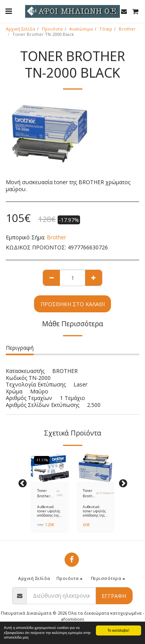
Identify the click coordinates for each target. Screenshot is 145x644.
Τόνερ (106, 29)
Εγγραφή (114, 596)
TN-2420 (60, 493)
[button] (9, 11)
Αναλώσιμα (81, 29)
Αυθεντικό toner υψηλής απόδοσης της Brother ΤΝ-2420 (49, 515)
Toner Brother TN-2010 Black (89, 493)
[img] (50, 468)
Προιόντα (52, 29)
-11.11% (42, 460)
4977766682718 (106, 493)
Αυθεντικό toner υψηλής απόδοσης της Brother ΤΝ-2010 (94, 515)
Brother (127, 29)
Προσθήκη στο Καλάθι (73, 304)
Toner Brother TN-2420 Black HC (44, 493)
